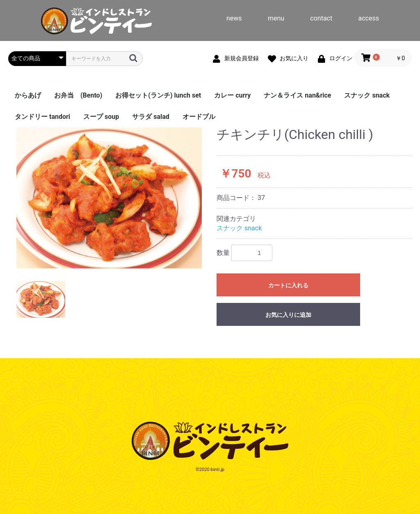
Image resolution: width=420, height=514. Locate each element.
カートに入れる (288, 285)
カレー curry (232, 95)
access (369, 18)
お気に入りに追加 (288, 315)
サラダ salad (151, 117)
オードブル (199, 117)
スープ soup (101, 117)
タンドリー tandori (42, 117)
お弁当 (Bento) (78, 95)
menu (276, 18)
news (234, 18)
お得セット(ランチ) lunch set (158, 95)
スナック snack (367, 95)
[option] (109, 198)
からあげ (28, 95)
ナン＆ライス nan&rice (297, 95)
